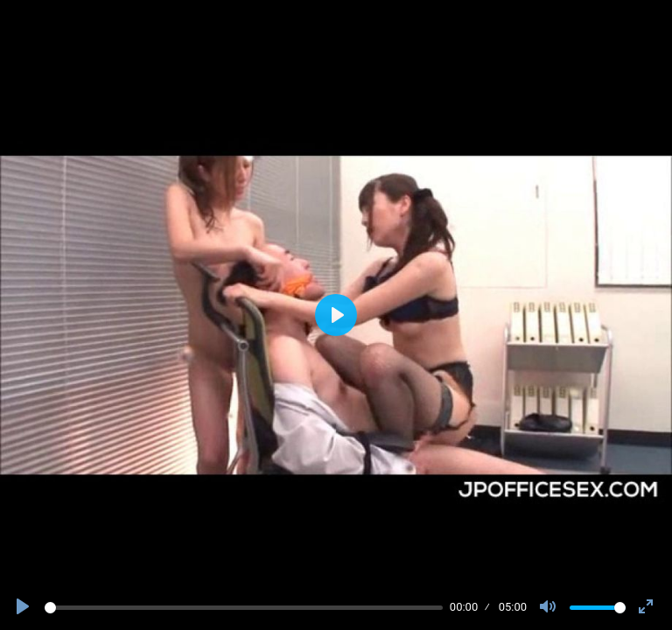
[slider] (244, 608)
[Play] (24, 607)
